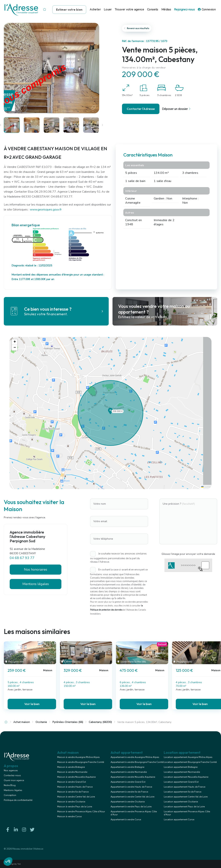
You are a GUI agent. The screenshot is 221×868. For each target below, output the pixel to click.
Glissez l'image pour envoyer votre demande (188, 554)
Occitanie (41, 722)
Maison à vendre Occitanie (71, 802)
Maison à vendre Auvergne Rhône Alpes (78, 757)
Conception (10, 795)
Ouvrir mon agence (14, 780)
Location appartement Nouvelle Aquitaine (186, 777)
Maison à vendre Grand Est (72, 782)
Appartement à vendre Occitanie (128, 802)
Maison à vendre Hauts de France (75, 787)
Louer (108, 10)
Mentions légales (36, 584)
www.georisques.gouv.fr (46, 210)
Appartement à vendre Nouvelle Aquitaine (133, 777)
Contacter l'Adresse (141, 109)
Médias (166, 10)
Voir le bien (32, 704)
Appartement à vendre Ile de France (129, 792)
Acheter (95, 10)
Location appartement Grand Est (181, 782)
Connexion (207, 10)
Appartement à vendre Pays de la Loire (131, 807)
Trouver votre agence (129, 10)
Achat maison (22, 722)
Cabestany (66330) (100, 722)
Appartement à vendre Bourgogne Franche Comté (137, 762)
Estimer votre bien (69, 10)
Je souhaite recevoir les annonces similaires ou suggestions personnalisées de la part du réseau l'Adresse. (118, 558)
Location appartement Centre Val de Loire (186, 797)
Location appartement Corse (179, 820)
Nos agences (11, 770)
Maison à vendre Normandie (72, 772)
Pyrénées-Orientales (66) (68, 722)
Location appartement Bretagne (181, 767)
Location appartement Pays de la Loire (184, 807)
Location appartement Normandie (182, 772)
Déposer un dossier (177, 109)
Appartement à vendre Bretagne (127, 767)
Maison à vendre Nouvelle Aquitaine (76, 777)
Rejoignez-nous (184, 10)
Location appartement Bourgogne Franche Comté (190, 762)
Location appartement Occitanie (181, 802)
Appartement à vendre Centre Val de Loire (132, 797)
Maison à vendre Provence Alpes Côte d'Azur (81, 812)
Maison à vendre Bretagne (71, 767)
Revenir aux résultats (137, 28)
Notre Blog (10, 785)
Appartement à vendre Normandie (129, 772)
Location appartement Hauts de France (185, 787)
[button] (110, 413)
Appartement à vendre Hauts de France (131, 787)
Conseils (153, 10)
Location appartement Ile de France (183, 792)
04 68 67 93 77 (22, 558)
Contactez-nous (12, 775)
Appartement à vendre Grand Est (128, 782)
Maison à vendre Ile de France (73, 792)
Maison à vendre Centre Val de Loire (76, 797)
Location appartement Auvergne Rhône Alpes (188, 757)
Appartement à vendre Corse (126, 820)
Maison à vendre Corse (69, 816)
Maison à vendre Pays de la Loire (75, 807)
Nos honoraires (36, 569)
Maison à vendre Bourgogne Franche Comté (81, 762)
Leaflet (206, 487)
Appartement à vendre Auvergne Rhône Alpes (135, 757)
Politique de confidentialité (18, 800)
